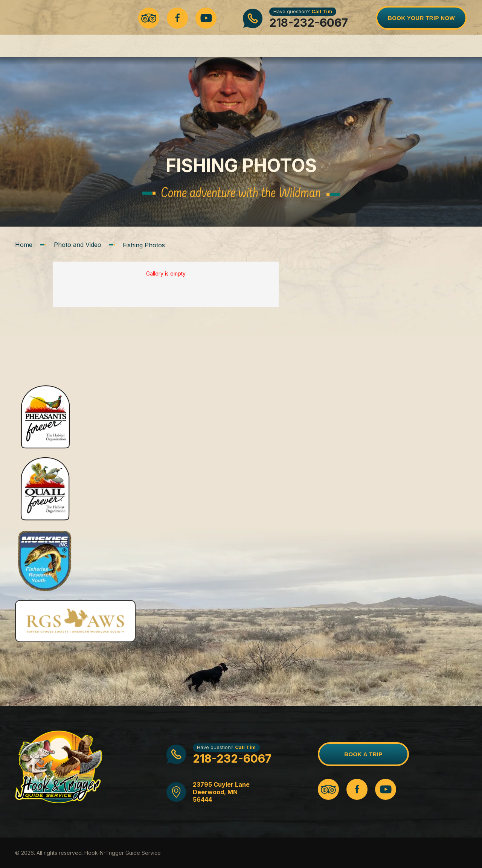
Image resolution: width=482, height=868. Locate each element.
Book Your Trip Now (421, 18)
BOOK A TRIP (363, 754)
